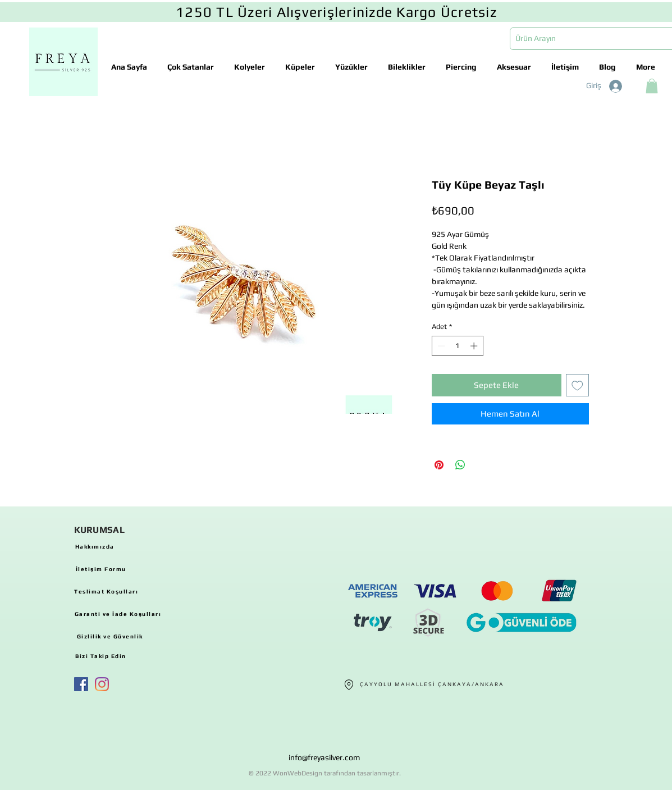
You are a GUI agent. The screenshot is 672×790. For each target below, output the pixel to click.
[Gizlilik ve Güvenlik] (110, 636)
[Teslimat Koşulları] (106, 591)
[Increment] (475, 346)
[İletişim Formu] (101, 569)
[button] (652, 86)
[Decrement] (440, 346)
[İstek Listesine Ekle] (577, 385)
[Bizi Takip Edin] (101, 656)
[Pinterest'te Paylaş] (439, 465)
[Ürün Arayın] (586, 39)
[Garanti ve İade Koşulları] (118, 614)
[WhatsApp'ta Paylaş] (460, 465)
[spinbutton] (457, 346)
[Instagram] (102, 684)
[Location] (349, 684)
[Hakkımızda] (95, 546)
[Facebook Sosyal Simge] (81, 684)
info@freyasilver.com (324, 757)
